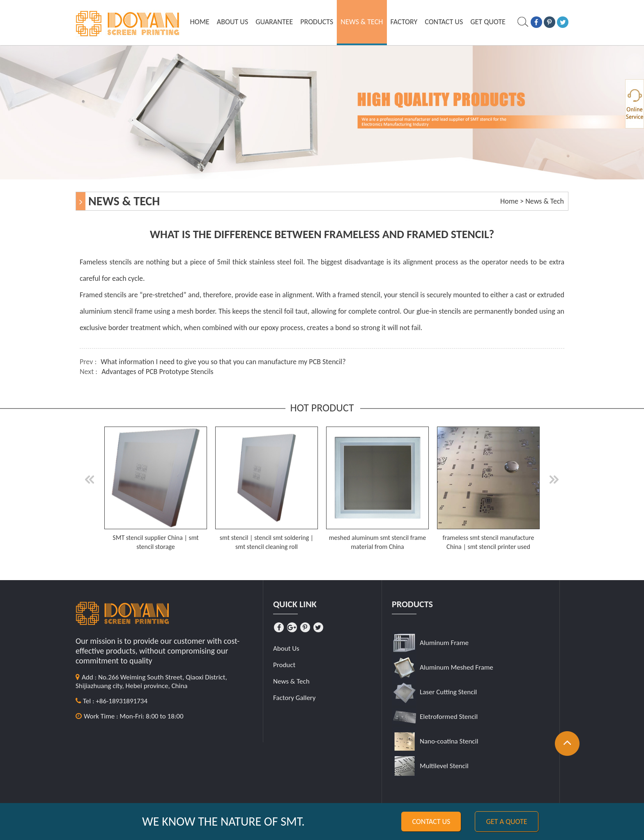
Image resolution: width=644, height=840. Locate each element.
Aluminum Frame (444, 643)
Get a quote (506, 822)
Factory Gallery (294, 698)
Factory (404, 22)
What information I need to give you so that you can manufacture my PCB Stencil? (223, 362)
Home (200, 22)
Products (317, 22)
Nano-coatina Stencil (449, 741)
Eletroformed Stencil (449, 717)
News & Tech (362, 22)
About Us (232, 22)
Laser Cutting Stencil (448, 692)
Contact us (431, 822)
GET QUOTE (488, 22)
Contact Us (444, 22)
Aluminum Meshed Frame (457, 667)
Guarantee (274, 22)
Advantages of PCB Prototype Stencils (158, 372)
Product (284, 665)
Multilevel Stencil (444, 766)
